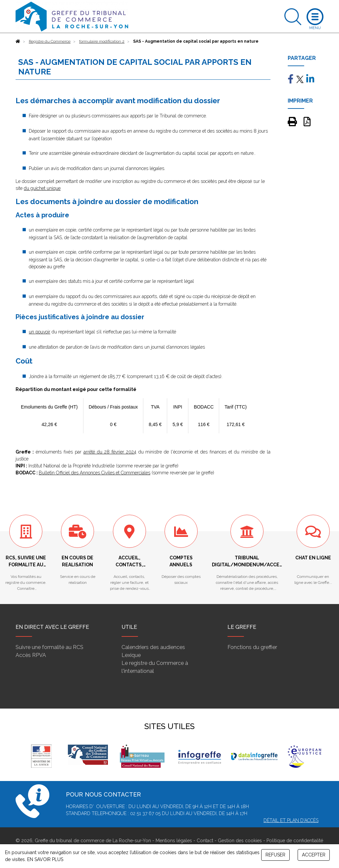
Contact (205, 841)
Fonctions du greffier (252, 647)
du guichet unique (42, 188)
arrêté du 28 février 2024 (110, 452)
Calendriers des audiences (153, 647)
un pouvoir (40, 332)
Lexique (131, 655)
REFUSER (275, 855)
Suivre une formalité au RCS (49, 647)
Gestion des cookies (240, 841)
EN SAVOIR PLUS (45, 859)
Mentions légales (174, 841)
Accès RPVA (31, 655)
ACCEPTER (314, 855)
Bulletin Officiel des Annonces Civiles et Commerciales (95, 473)
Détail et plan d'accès (291, 820)
